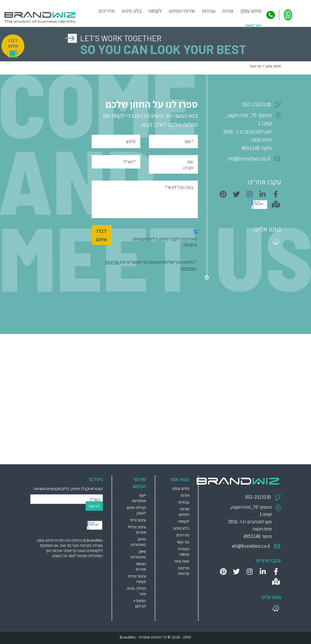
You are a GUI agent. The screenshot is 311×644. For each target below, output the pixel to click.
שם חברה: (188, 165)
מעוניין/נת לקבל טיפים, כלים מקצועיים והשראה (165, 242)
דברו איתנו (102, 235)
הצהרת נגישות (184, 551)
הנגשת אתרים (141, 566)
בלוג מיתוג (131, 11)
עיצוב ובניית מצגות (137, 579)
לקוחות (155, 11)
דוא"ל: (130, 162)
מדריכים (107, 11)
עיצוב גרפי (138, 520)
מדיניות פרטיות (184, 571)
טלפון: (131, 141)
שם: (189, 141)
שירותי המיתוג (182, 11)
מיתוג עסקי (251, 11)
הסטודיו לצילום (140, 603)
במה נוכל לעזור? (179, 187)
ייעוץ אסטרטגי (139, 498)
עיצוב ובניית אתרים (137, 529)
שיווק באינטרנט (138, 554)
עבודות (209, 11)
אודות (228, 11)
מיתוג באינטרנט (138, 542)
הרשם (94, 506)
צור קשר (253, 26)
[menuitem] (136, 498)
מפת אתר (182, 561)
